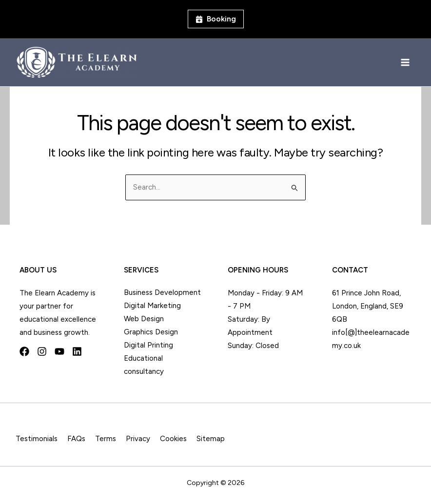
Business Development (162, 292)
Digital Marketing (152, 306)
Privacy (138, 439)
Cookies (173, 439)
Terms (106, 439)
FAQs (76, 439)
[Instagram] (42, 351)
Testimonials (37, 439)
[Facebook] (24, 351)
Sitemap (211, 439)
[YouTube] (59, 351)
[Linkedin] (77, 351)
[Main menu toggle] (405, 63)
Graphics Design (151, 332)
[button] (216, 19)
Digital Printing (148, 345)
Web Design (144, 319)
